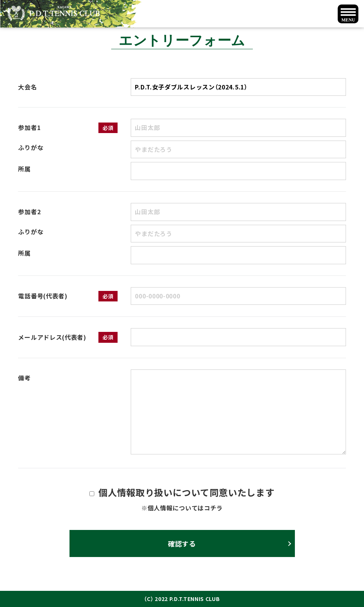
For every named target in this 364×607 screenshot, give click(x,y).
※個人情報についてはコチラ (182, 508)
